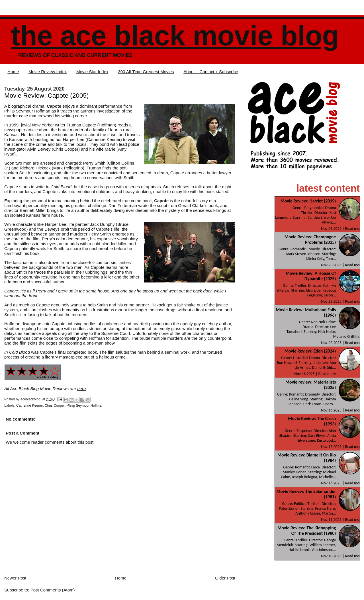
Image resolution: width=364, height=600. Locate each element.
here (81, 389)
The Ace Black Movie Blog (175, 36)
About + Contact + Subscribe (211, 72)
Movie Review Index (48, 72)
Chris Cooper (55, 406)
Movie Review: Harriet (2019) (308, 201)
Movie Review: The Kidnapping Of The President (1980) (307, 531)
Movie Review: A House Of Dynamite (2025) (311, 276)
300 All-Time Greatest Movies (146, 72)
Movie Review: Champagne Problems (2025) (310, 239)
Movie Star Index (92, 72)
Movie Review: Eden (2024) (310, 351)
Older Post (225, 578)
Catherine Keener (29, 406)
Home (13, 72)
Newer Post (15, 578)
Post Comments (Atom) (53, 590)
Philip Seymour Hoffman (85, 406)
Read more (354, 229)
